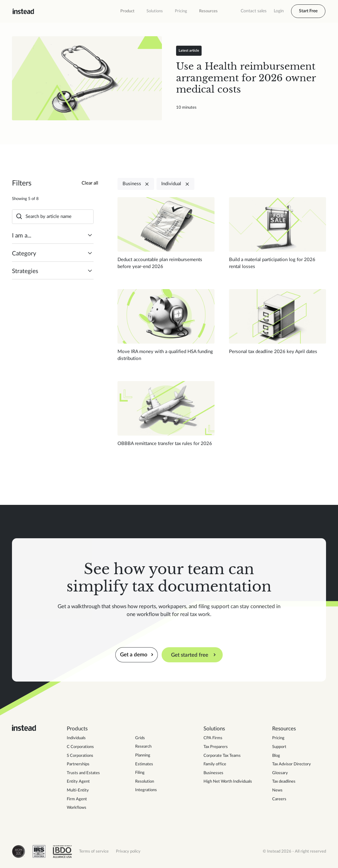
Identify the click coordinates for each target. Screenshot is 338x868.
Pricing (181, 11)
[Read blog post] (87, 78)
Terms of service (94, 851)
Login (279, 11)
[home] (23, 11)
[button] (127, 11)
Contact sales (254, 11)
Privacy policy (128, 851)
